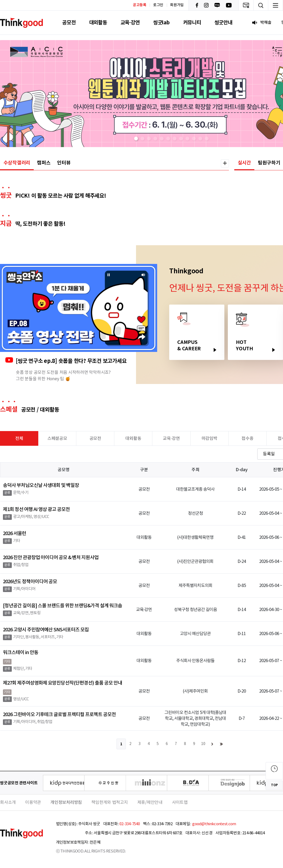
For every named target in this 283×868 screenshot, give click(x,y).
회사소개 (8, 802)
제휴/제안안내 (150, 802)
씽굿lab (161, 23)
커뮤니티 (192, 23)
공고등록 (140, 5)
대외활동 (98, 23)
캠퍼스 (44, 163)
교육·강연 (130, 23)
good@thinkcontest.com (214, 824)
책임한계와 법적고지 (110, 802)
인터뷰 (64, 163)
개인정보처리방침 (66, 802)
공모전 (69, 23)
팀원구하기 (269, 163)
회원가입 (177, 5)
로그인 (158, 5)
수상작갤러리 (17, 163)
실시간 (244, 163)
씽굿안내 (223, 23)
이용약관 (33, 802)
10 (203, 744)
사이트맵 (180, 802)
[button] (136, 139)
